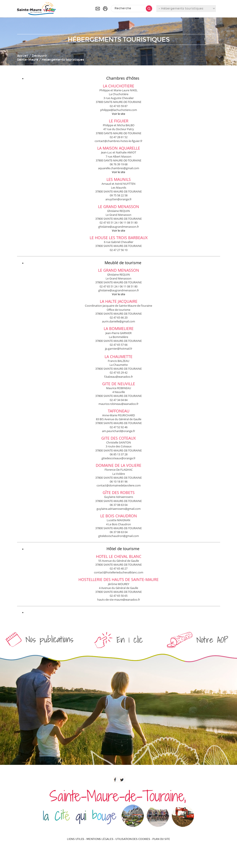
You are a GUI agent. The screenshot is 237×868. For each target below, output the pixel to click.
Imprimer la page (105, 9)
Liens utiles (76, 839)
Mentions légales (100, 839)
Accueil (23, 56)
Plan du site (161, 839)
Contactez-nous (98, 9)
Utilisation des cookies (133, 839)
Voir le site (118, 114)
